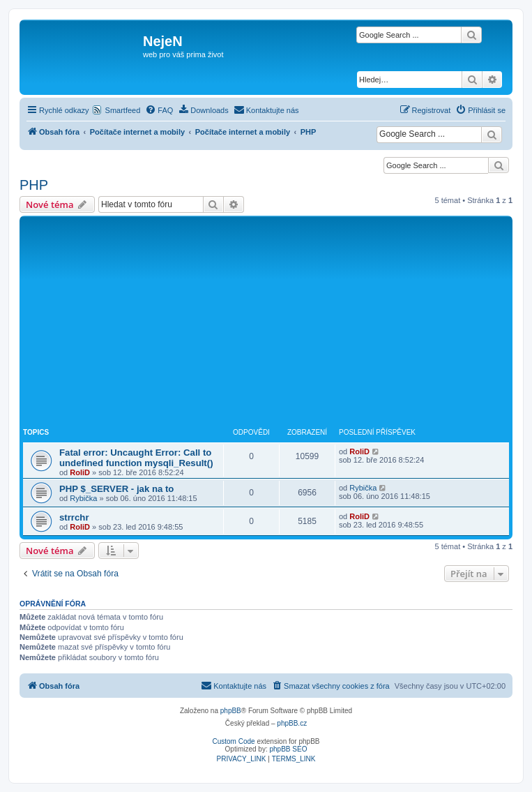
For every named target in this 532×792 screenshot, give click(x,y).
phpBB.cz (292, 723)
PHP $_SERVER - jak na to (116, 489)
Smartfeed (123, 110)
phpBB (231, 711)
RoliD (80, 472)
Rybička (83, 498)
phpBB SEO (289, 749)
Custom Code (234, 741)
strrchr (74, 517)
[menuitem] (159, 110)
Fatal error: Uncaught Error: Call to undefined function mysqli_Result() (136, 458)
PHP (34, 185)
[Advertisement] (266, 324)
